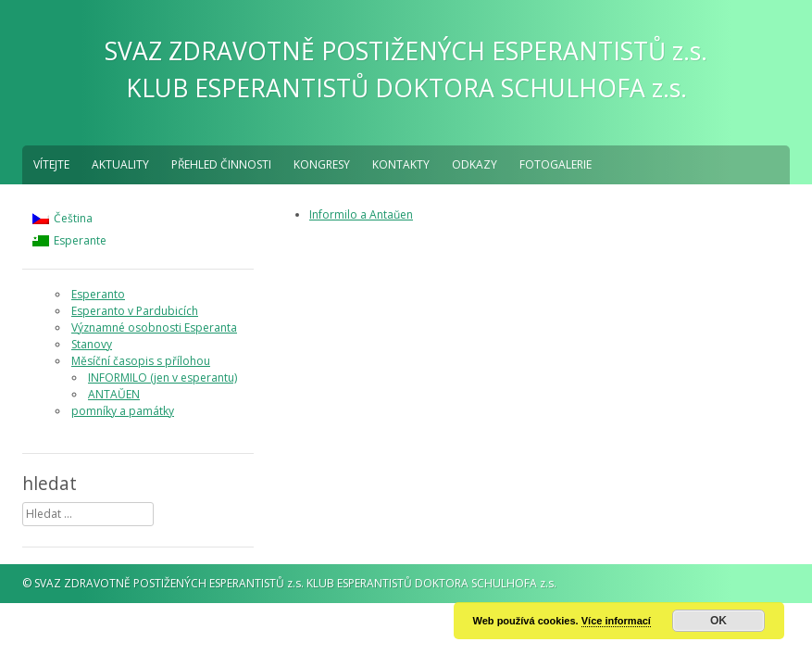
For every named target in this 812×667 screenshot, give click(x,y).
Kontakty (401, 164)
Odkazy (475, 164)
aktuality (120, 164)
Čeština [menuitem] (73, 218)
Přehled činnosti (221, 164)
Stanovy (92, 344)
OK (718, 621)
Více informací (616, 621)
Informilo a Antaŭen (361, 214)
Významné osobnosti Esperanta (154, 327)
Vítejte (51, 164)
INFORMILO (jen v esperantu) (162, 378)
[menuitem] (69, 219)
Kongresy (322, 164)
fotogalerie (556, 164)
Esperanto (98, 294)
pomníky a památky (123, 411)
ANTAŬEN (114, 394)
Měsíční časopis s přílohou (141, 361)
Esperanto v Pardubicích (135, 311)
